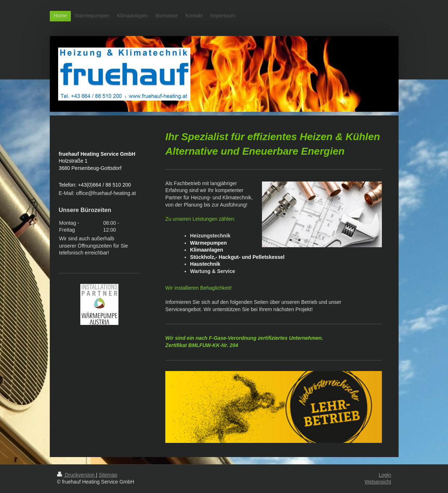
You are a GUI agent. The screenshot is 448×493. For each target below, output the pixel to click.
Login (385, 475)
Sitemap (108, 475)
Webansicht (378, 482)
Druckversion (76, 475)
